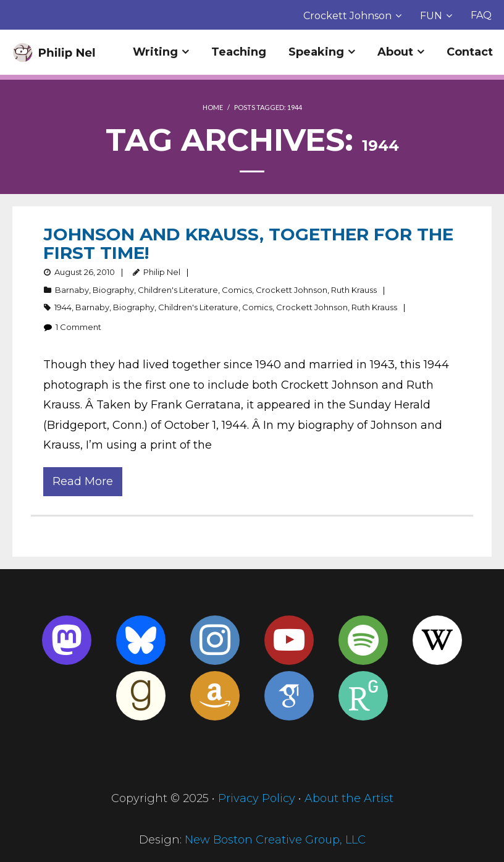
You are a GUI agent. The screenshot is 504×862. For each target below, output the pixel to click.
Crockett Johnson (347, 16)
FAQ (481, 15)
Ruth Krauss (354, 290)
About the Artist (349, 798)
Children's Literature (178, 290)
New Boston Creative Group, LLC (275, 840)
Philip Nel (162, 272)
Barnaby (72, 290)
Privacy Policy (257, 798)
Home (213, 107)
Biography (113, 290)
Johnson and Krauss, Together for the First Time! (248, 243)
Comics (237, 290)
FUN (431, 16)
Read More (83, 481)
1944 (63, 307)
